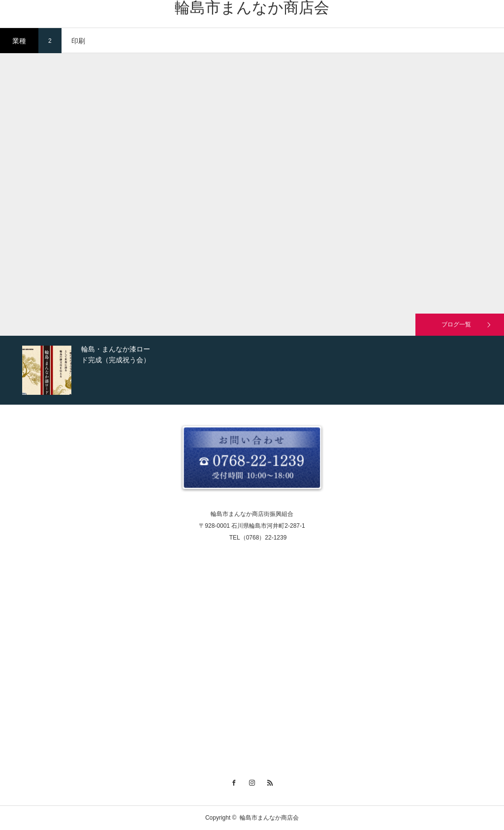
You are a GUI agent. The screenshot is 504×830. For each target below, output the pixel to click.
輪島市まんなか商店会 (252, 8)
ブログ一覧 (456, 324)
